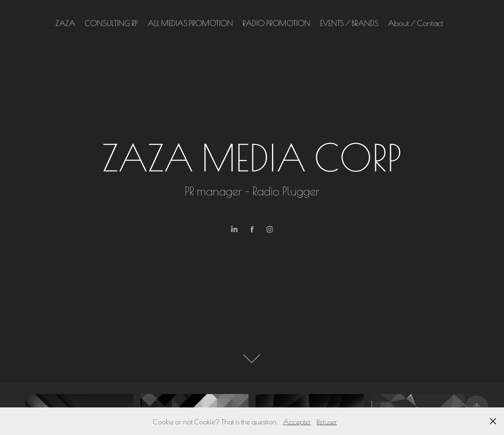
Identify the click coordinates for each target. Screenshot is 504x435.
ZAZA (65, 22)
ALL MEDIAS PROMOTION (190, 22)
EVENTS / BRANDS (349, 22)
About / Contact (416, 22)
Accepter (297, 421)
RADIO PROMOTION (276, 22)
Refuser (327, 421)
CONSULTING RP (111, 22)
